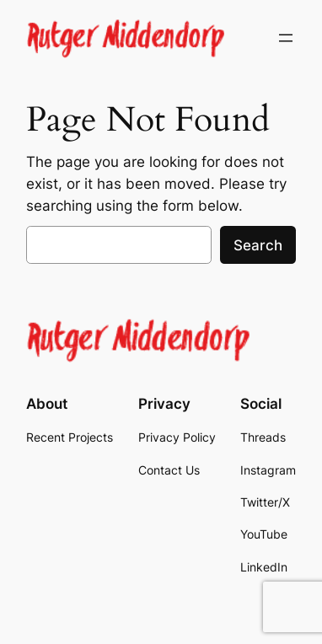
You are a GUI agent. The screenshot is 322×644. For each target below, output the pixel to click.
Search (258, 245)
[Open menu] (286, 38)
